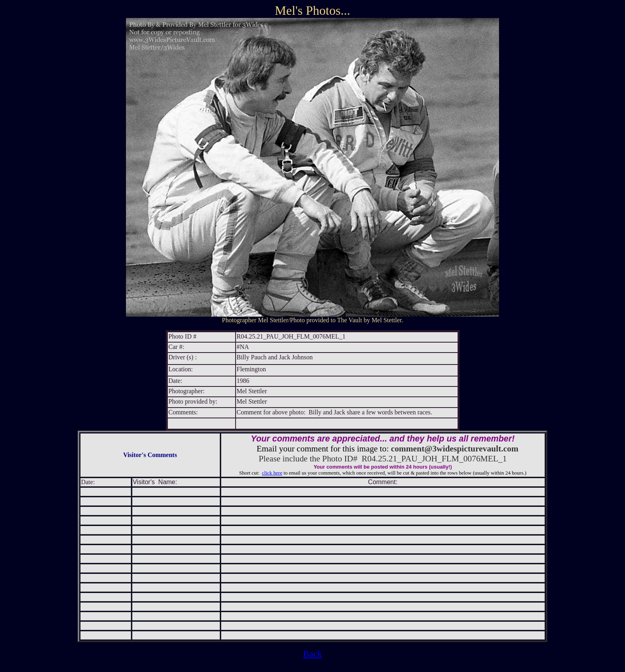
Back (312, 654)
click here (272, 473)
